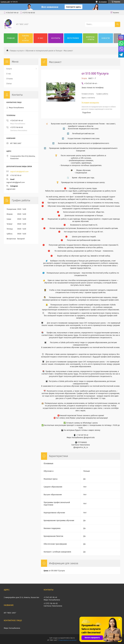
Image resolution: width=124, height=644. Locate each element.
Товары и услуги (25, 38)
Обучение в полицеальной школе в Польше (44, 51)
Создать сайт (5, 2)
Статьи (9, 84)
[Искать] (118, 24)
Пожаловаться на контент (68, 640)
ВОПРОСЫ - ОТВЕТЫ (90, 38)
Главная (11, 38)
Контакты (56, 38)
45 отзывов (103, 2)
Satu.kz (73, 638)
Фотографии (73, 38)
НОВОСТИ (106, 38)
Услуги (9, 69)
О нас (40, 38)
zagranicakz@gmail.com (19, 171)
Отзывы (10, 79)
